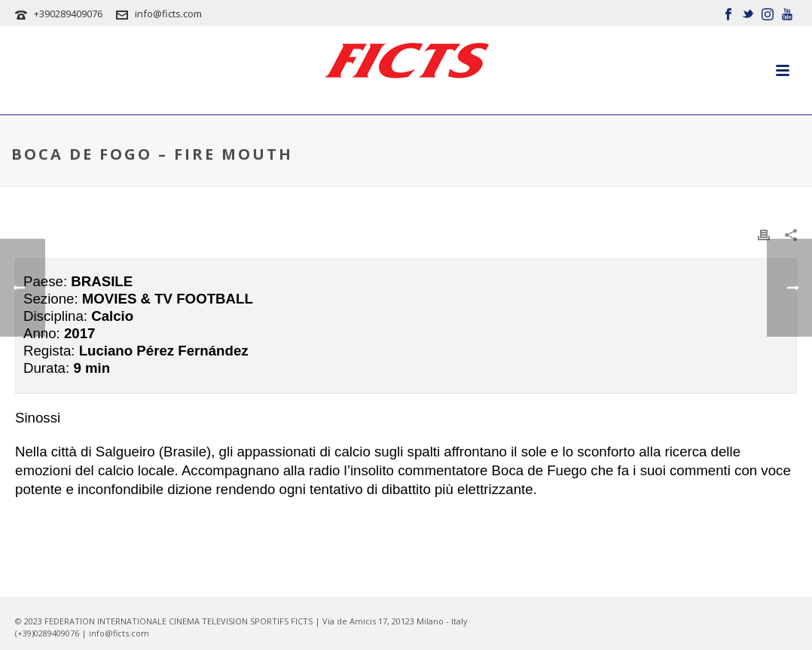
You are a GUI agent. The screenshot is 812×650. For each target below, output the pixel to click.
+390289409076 (68, 14)
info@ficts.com (168, 14)
